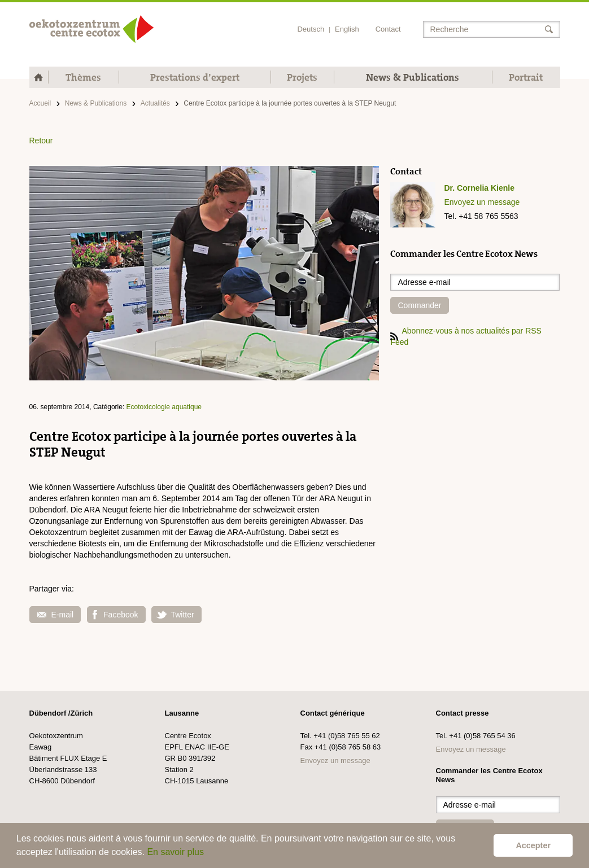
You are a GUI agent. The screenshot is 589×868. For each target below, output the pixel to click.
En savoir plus (175, 852)
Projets (302, 77)
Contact (388, 29)
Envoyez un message (482, 202)
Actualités (155, 103)
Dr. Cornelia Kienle (479, 188)
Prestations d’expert (195, 77)
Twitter (175, 615)
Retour (41, 141)
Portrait (526, 77)
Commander (419, 305)
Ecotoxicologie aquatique (164, 407)
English (347, 29)
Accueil (40, 103)
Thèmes (83, 77)
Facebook (115, 615)
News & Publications (413, 77)
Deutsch (311, 29)
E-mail (56, 615)
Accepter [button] (533, 845)
